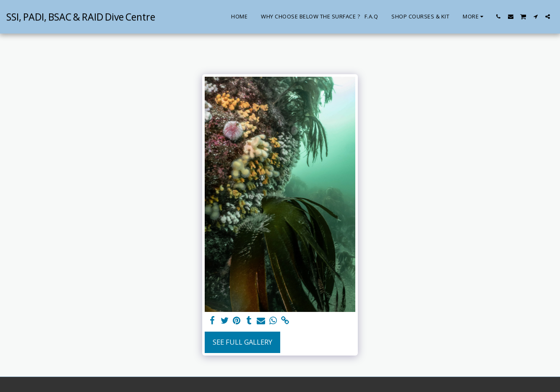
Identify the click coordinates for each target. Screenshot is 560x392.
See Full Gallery (242, 342)
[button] (499, 17)
